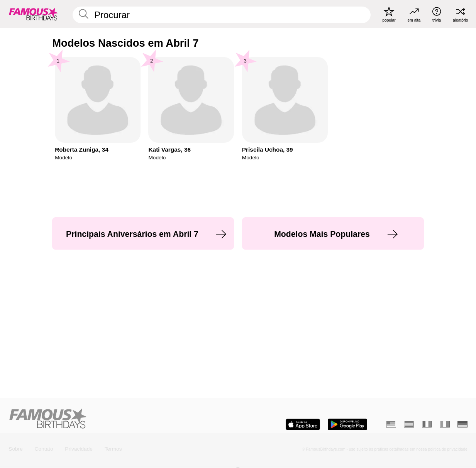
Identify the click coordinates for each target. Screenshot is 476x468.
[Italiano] (445, 424)
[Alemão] (462, 424)
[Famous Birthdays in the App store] (303, 424)
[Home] (121, 419)
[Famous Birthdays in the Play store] (347, 424)
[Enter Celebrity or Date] (221, 15)
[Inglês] (391, 424)
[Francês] (427, 424)
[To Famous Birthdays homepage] (34, 14)
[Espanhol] (409, 424)
